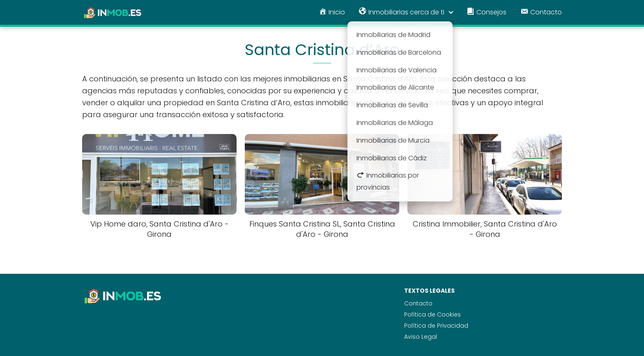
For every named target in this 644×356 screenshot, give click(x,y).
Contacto (418, 303)
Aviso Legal (421, 337)
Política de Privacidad (436, 326)
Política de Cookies (432, 314)
